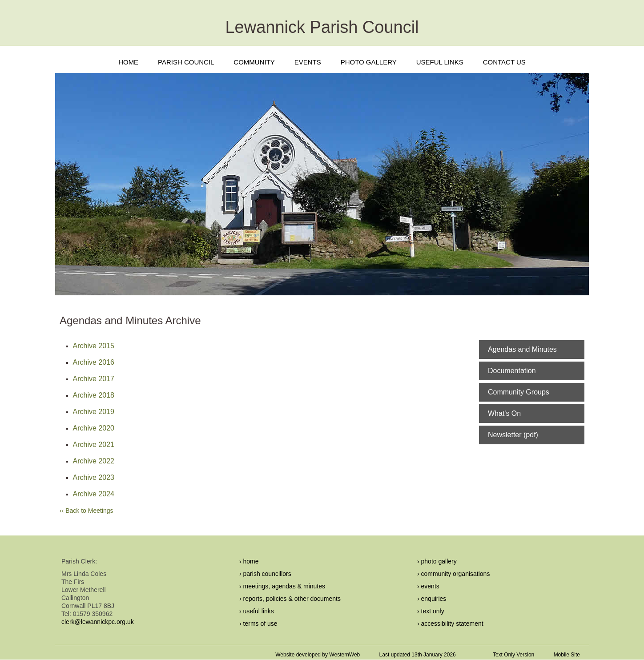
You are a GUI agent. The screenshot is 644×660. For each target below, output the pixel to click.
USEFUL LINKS (440, 62)
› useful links (257, 611)
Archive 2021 (94, 445)
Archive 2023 (94, 477)
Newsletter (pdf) (513, 435)
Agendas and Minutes (522, 349)
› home (249, 561)
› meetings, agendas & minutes (282, 586)
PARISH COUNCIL (186, 62)
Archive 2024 (94, 494)
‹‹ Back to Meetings (87, 511)
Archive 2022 (94, 461)
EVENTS (308, 62)
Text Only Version (513, 655)
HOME (128, 62)
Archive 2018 (94, 395)
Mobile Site (567, 655)
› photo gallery (437, 561)
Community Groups (519, 392)
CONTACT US (504, 62)
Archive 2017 (94, 379)
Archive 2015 (94, 346)
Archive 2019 (94, 412)
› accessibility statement (450, 624)
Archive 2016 (94, 362)
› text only (431, 611)
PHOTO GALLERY (369, 62)
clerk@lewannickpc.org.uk (98, 622)
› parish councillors (265, 574)
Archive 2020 (94, 428)
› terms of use (258, 624)
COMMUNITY (254, 62)
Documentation (512, 371)
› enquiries (432, 599)
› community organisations (453, 574)
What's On (504, 413)
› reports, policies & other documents (290, 599)
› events (428, 586)
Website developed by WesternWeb (318, 655)
